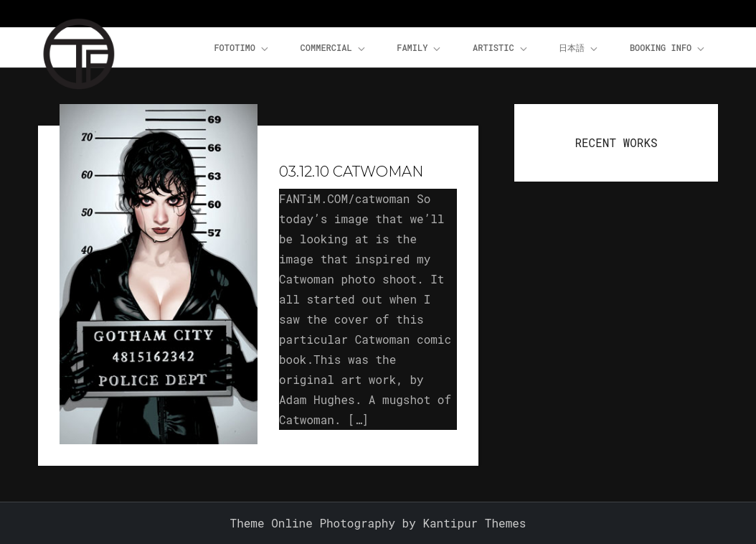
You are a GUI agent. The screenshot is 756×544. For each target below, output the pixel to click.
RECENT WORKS (616, 142)
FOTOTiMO (242, 48)
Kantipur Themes (474, 523)
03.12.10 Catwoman (351, 172)
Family (420, 48)
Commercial (334, 48)
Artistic (501, 48)
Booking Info (668, 48)
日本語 (579, 48)
